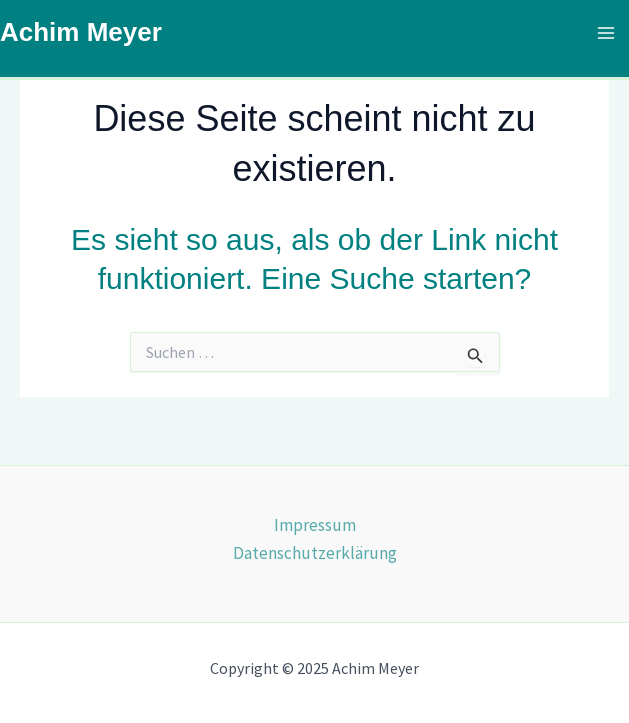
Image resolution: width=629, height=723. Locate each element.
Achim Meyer (81, 32)
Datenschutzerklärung (315, 553)
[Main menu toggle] (607, 33)
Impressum (315, 525)
